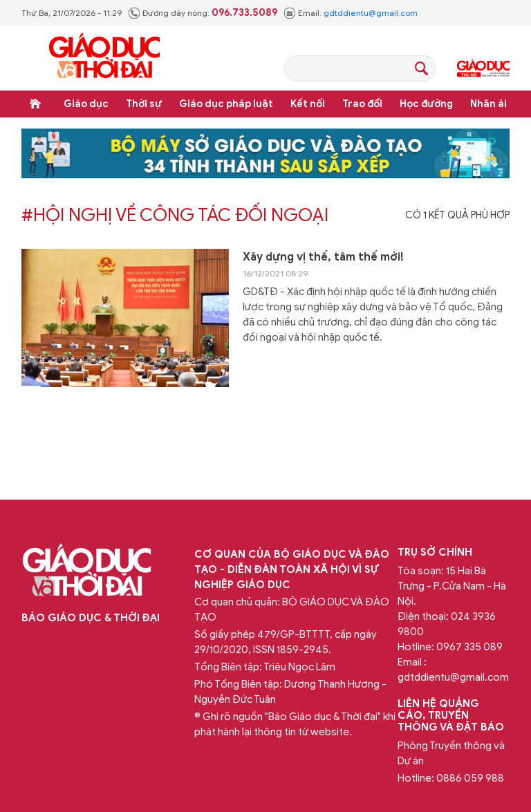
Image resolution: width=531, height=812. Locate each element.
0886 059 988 (470, 778)
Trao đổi (362, 104)
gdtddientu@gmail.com (371, 13)
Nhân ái (488, 104)
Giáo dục (86, 104)
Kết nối (308, 104)
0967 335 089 (469, 647)
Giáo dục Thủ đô (483, 68)
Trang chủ (35, 104)
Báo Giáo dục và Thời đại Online (104, 58)
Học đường (426, 104)
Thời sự (144, 104)
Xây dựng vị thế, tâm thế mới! (323, 257)
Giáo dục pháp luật (226, 104)
